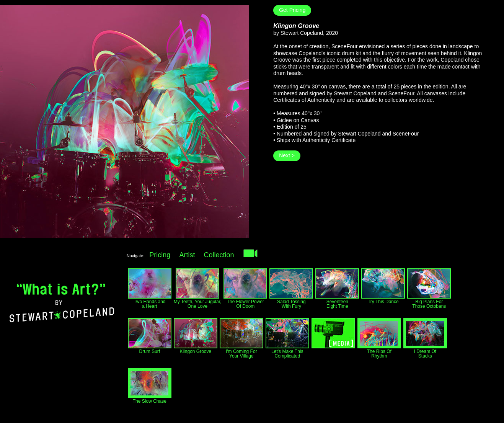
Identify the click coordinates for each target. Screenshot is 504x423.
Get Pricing (292, 10)
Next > (287, 155)
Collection (219, 255)
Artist (187, 255)
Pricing (160, 255)
